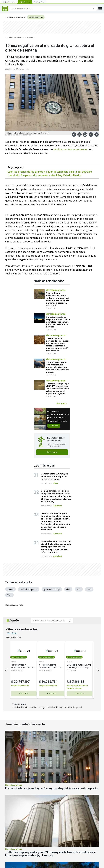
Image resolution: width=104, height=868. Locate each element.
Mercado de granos (26, 37)
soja (79, 589)
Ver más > (62, 403)
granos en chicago (52, 589)
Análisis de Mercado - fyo (17, 69)
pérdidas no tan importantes (70, 149)
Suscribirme (52, 452)
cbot (68, 589)
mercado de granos (29, 589)
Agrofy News (11, 37)
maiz (89, 589)
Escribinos (54, 426)
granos (10, 589)
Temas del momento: (15, 17)
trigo (9, 595)
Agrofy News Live (36, 17)
